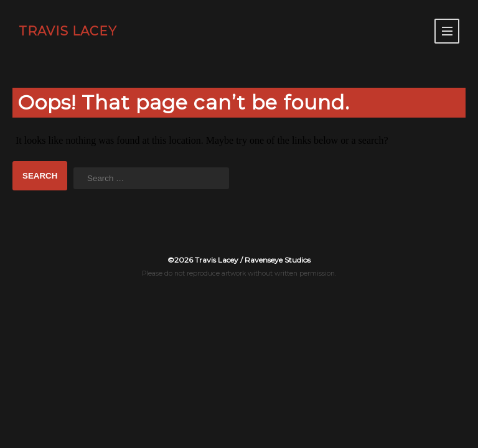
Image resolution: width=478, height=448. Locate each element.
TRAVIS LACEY (68, 31)
